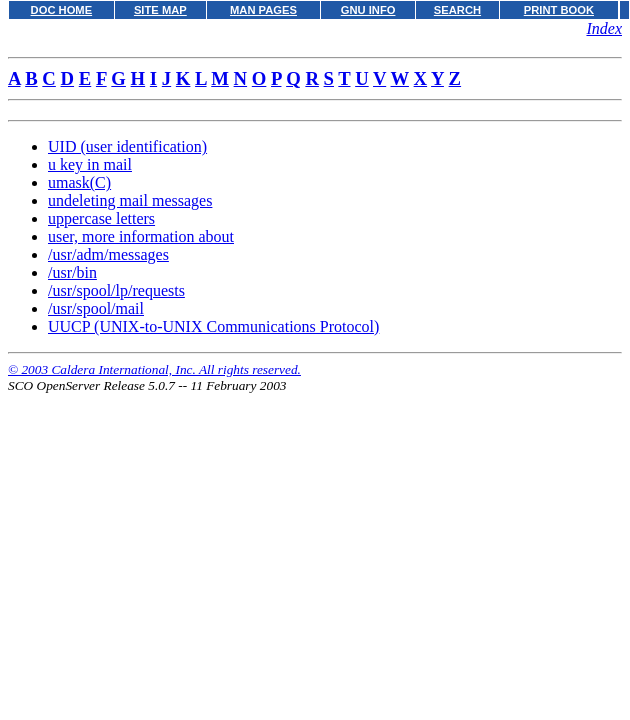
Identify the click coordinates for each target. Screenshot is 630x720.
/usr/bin (72, 272)
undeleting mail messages (130, 200)
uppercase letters (101, 218)
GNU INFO (368, 10)
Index (604, 28)
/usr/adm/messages (108, 254)
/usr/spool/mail (96, 308)
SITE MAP (160, 10)
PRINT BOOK (559, 10)
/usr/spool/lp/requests (116, 290)
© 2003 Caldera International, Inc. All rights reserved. (154, 369)
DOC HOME (62, 10)
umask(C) (79, 182)
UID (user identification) (127, 146)
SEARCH (457, 10)
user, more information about (141, 236)
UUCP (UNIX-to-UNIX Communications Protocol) (213, 326)
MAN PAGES (263, 10)
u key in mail (90, 164)
